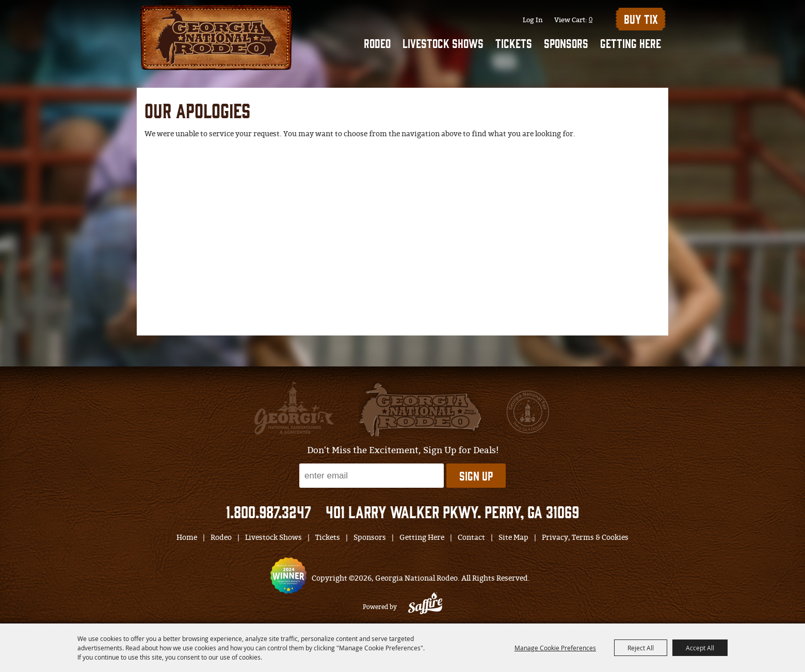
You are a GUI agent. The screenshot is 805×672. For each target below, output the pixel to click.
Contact (471, 538)
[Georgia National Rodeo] (216, 36)
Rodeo (377, 43)
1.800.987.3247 (269, 511)
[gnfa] (294, 408)
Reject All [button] (641, 648)
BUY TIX (641, 19)
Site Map (513, 538)
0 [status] (591, 19)
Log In (533, 20)
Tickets (514, 43)
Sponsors (566, 43)
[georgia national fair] (420, 409)
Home (187, 538)
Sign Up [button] (476, 475)
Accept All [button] (700, 648)
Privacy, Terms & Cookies (585, 538)
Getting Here (631, 43)
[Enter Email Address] (372, 476)
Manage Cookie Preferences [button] (555, 648)
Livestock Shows (443, 43)
